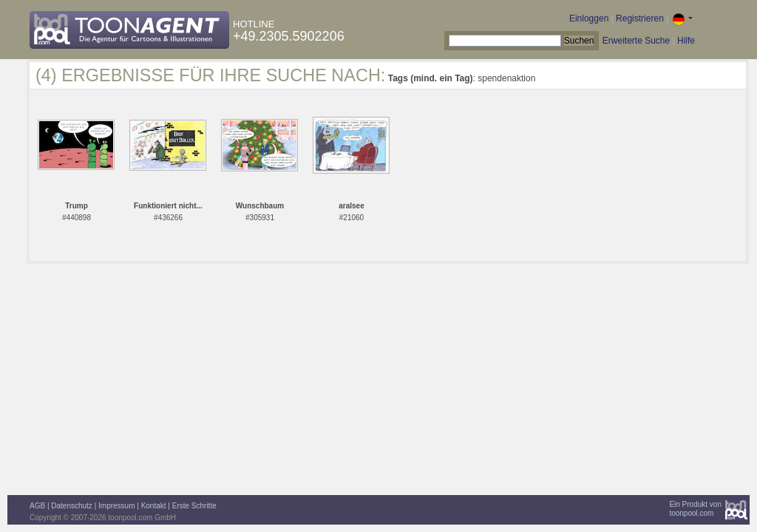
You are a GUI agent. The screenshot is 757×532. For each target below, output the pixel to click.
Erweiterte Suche (636, 41)
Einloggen (589, 18)
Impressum (116, 506)
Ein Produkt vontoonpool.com (695, 509)
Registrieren (640, 18)
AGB (37, 506)
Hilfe (686, 41)
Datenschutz (72, 506)
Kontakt (154, 506)
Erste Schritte (194, 506)
